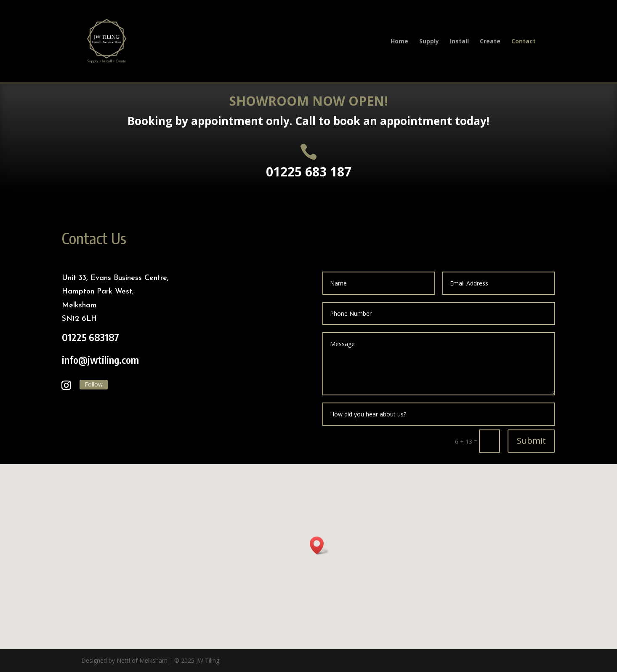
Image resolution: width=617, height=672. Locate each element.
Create (490, 42)
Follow (94, 384)
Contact (524, 42)
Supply (429, 42)
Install (459, 42)
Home (399, 42)
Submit (531, 441)
